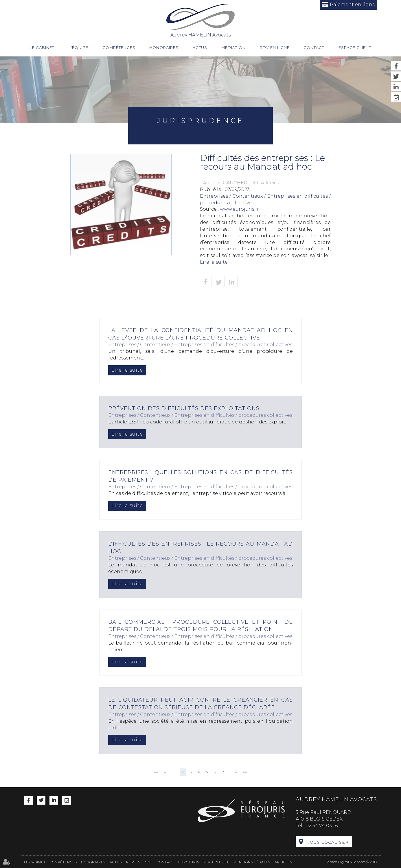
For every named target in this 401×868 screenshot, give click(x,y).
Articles (283, 862)
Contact (314, 47)
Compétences (119, 47)
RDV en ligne (275, 47)
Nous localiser (327, 842)
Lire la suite (214, 262)
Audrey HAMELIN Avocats (201, 20)
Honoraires (164, 47)
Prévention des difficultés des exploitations (184, 408)
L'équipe (78, 47)
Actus (200, 47)
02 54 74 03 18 (322, 826)
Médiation (233, 47)
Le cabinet (42, 47)
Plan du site (216, 862)
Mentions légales (252, 862)
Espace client (355, 47)
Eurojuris (189, 862)
